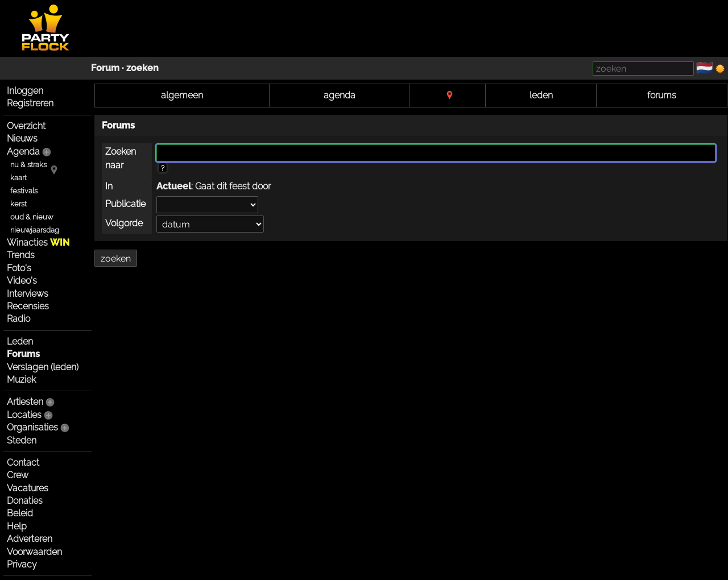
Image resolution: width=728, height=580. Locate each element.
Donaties (25, 501)
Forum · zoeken (125, 68)
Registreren (30, 103)
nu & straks (28, 165)
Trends (21, 255)
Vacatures (28, 488)
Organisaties (32, 427)
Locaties (24, 415)
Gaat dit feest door (233, 186)
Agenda (23, 152)
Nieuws (22, 138)
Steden (22, 440)
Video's (22, 281)
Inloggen (25, 91)
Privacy (22, 564)
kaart (18, 178)
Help (17, 526)
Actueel (174, 186)
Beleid (20, 513)
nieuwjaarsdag (35, 230)
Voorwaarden (34, 552)
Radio (18, 319)
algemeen (182, 95)
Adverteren (30, 539)
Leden (20, 341)
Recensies (28, 306)
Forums (23, 354)
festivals (24, 191)
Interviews (28, 294)
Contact (23, 463)
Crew (18, 475)
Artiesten (25, 402)
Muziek (21, 380)
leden (541, 95)
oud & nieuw (32, 217)
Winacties (38, 243)
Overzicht (26, 126)
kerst (18, 204)
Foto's (19, 268)
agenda (340, 95)
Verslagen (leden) (43, 367)
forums (662, 95)
